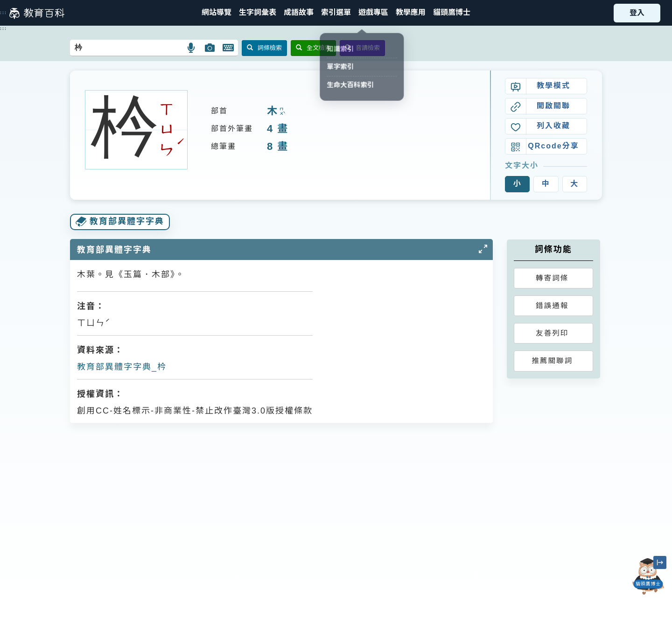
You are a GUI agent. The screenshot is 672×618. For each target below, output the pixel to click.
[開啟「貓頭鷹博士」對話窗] (648, 576)
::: (3, 13)
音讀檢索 (362, 48)
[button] (336, 13)
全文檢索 (313, 48)
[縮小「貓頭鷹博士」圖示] (660, 562)
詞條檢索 (264, 48)
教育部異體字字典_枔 (122, 367)
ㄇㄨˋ (281, 112)
